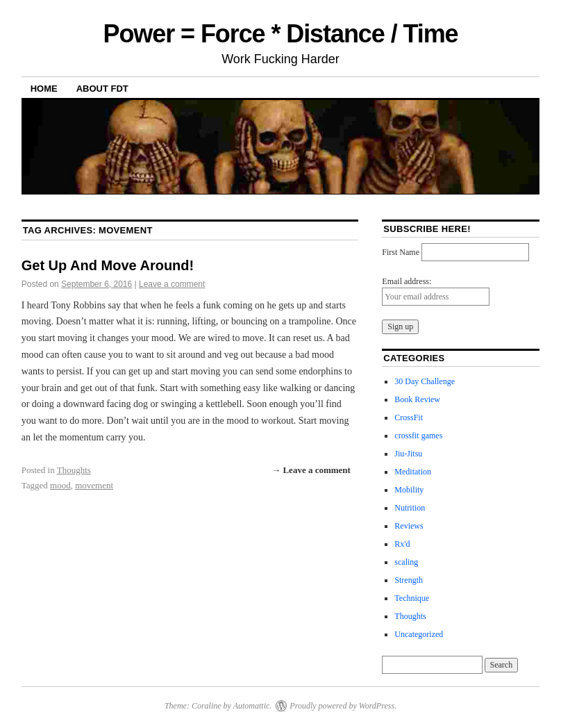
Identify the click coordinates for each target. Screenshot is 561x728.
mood (60, 485)
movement (94, 485)
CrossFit (409, 417)
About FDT (102, 89)
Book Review (417, 399)
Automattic (252, 706)
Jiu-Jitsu (408, 454)
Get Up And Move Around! (108, 265)
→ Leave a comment (311, 470)
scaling (406, 562)
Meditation (413, 472)
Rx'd (402, 544)
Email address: (407, 281)
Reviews (409, 526)
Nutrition (410, 508)
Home (44, 89)
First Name (401, 252)
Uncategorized (419, 634)
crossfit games (418, 436)
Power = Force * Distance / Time (280, 34)
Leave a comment (172, 284)
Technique (412, 598)
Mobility (409, 490)
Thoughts (74, 470)
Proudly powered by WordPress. (343, 706)
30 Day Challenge (425, 381)
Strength (409, 580)
